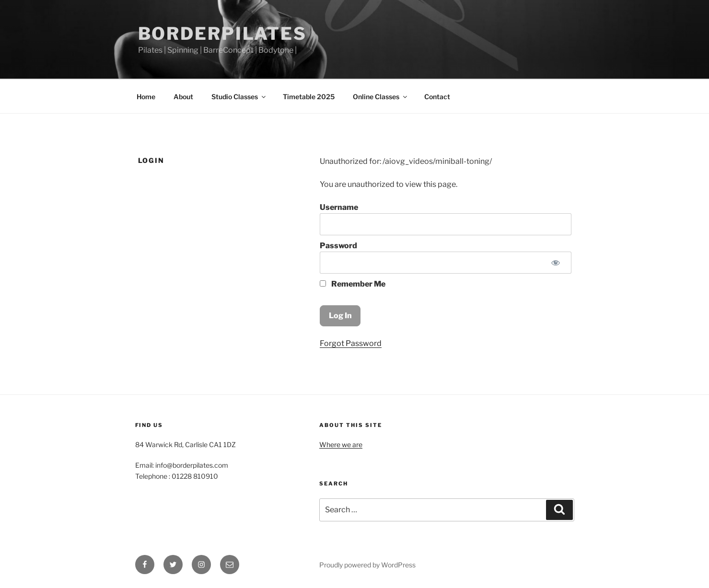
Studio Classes (239, 97)
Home (146, 97)
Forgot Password (351, 343)
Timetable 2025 (309, 97)
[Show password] (556, 263)
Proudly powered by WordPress (367, 565)
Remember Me (353, 284)
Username (339, 207)
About (183, 97)
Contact (437, 97)
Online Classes (381, 97)
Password (338, 246)
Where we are (341, 444)
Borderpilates (222, 34)
